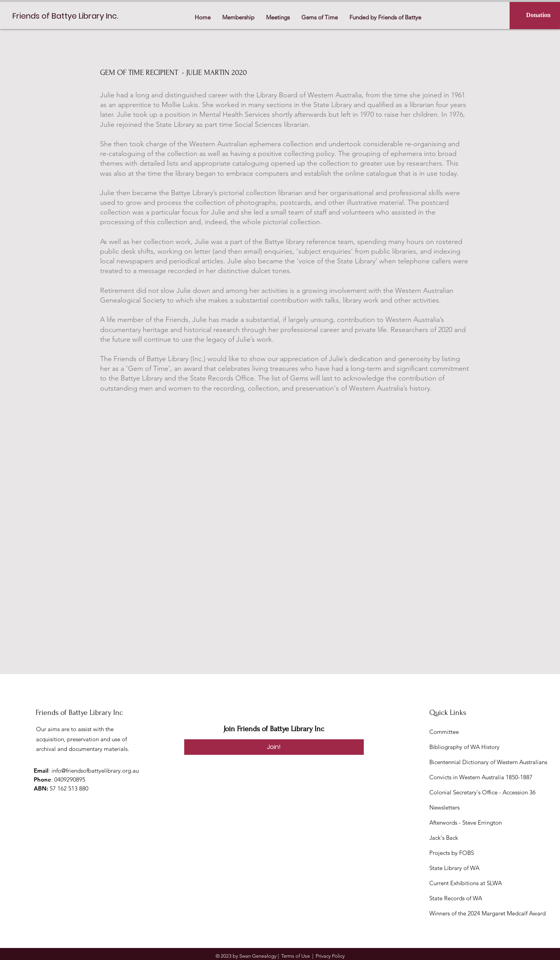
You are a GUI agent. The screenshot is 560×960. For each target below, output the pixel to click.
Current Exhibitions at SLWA (466, 883)
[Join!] (274, 747)
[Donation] (538, 15)
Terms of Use (296, 956)
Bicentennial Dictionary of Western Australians (488, 762)
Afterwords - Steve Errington (466, 822)
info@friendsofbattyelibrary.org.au (95, 771)
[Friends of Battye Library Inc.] (68, 16)
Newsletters (444, 807)
